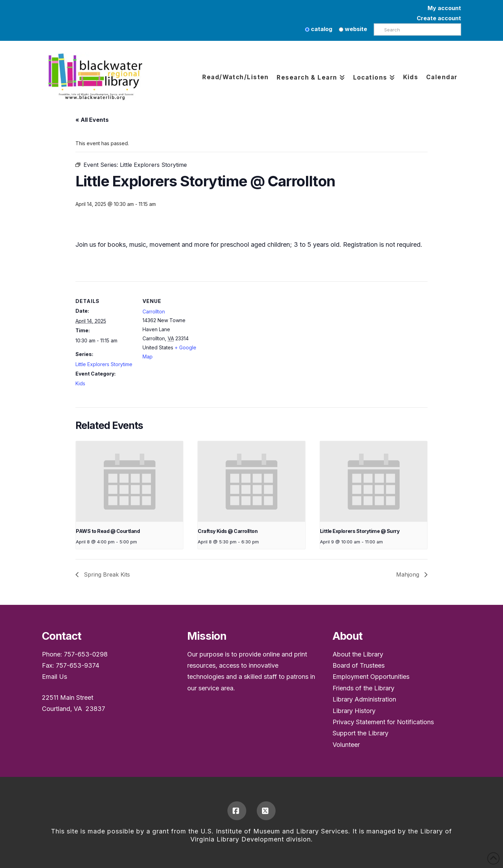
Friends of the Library (363, 688)
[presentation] (129, 481)
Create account (439, 18)
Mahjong (409, 574)
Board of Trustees (359, 665)
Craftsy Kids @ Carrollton (228, 531)
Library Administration (364, 699)
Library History (354, 711)
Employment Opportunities (371, 677)
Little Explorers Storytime (104, 364)
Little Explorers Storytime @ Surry (360, 531)
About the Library (358, 654)
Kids (80, 383)
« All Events (92, 120)
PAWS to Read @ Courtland (108, 531)
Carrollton (154, 311)
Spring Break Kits (106, 574)
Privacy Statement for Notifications (383, 722)
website (353, 29)
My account (444, 8)
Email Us (54, 677)
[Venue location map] (246, 330)
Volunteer (346, 745)
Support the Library (360, 733)
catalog (319, 29)
